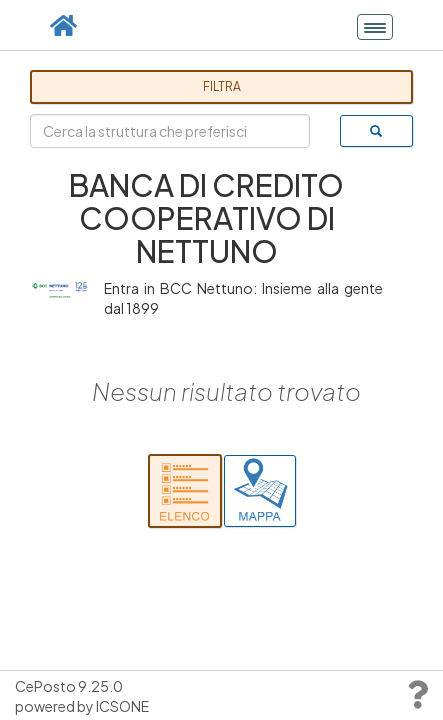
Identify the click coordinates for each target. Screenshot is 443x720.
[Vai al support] (417, 699)
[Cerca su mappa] (260, 491)
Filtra (222, 86)
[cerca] (376, 131)
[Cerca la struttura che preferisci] (170, 131)
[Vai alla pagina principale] (63, 25)
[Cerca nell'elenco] (185, 491)
